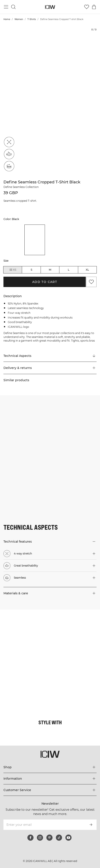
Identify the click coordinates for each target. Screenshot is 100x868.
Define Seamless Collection (21, 187)
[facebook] (30, 838)
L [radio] (69, 270)
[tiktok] (59, 838)
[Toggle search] (13, 7)
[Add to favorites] (91, 282)
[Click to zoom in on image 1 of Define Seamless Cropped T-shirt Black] (50, 100)
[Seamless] (9, 166)
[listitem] (14, 240)
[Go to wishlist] (87, 7)
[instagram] (40, 838)
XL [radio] (87, 270)
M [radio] (50, 270)
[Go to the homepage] (50, 7)
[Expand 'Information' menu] (50, 779)
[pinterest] (49, 838)
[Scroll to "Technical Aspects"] (50, 356)
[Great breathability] (9, 154)
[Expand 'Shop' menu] (50, 767)
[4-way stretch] (9, 142)
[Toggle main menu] (6, 7)
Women (19, 19)
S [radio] (31, 270)
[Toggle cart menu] (94, 7)
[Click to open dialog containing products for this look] (25, 635)
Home (7, 19)
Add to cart (45, 282)
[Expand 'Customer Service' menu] (50, 790)
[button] (50, 368)
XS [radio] (13, 270)
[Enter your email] (44, 825)
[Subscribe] (91, 825)
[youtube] (68, 838)
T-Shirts (32, 19)
